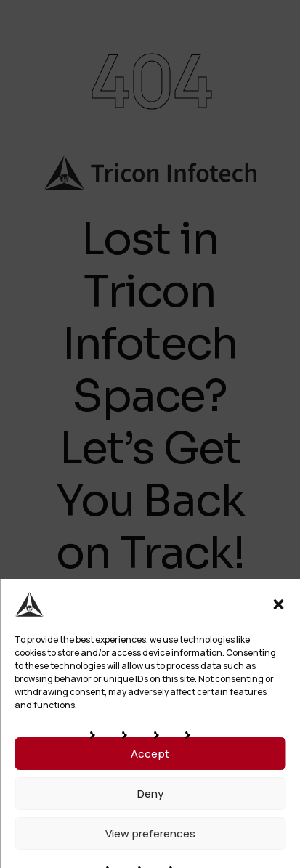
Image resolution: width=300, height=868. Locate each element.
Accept (150, 754)
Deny (150, 794)
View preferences (150, 833)
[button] (278, 604)
